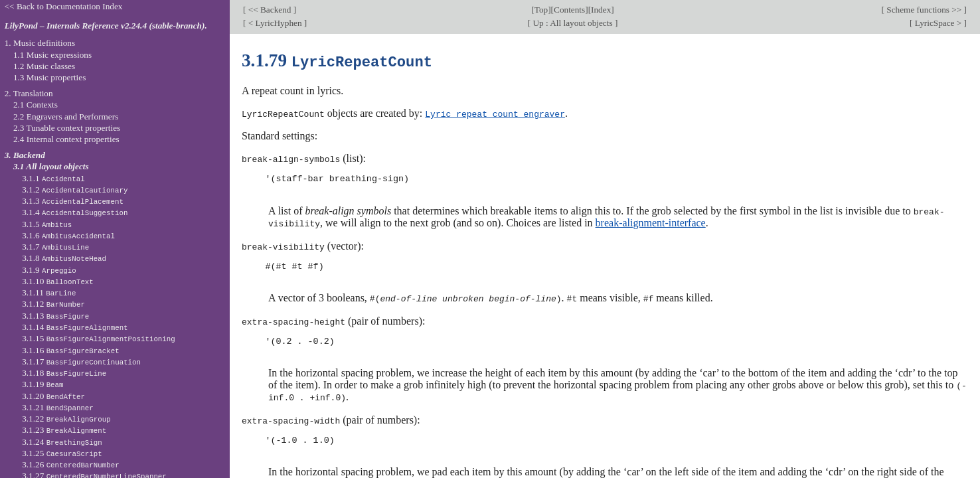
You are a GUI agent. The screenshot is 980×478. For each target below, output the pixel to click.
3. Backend (25, 155)
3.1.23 (64, 430)
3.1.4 (75, 212)
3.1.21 (58, 407)
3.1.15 (99, 338)
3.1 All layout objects (51, 166)
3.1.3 (73, 201)
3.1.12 (53, 304)
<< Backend (269, 10)
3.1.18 (64, 373)
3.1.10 (58, 281)
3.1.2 (75, 190)
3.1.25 (62, 453)
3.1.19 (42, 384)
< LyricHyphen (275, 23)
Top (541, 10)
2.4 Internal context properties (66, 139)
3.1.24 (62, 442)
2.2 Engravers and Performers (66, 117)
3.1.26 (70, 464)
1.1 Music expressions (52, 55)
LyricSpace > (938, 23)
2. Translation (29, 93)
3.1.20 (53, 396)
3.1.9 (49, 270)
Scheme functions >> (924, 10)
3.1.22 (66, 419)
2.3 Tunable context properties (67, 128)
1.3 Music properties (49, 77)
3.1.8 (64, 258)
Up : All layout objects (573, 23)
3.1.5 (47, 224)
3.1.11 (49, 292)
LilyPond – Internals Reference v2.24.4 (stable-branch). (106, 26)
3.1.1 (53, 178)
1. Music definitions (40, 43)
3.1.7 (55, 247)
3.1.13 (55, 316)
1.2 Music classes (44, 66)
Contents (569, 10)
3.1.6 (68, 235)
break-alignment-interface (651, 221)
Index (601, 10)
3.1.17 (81, 361)
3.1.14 (75, 327)
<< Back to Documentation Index (64, 6)
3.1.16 (70, 350)
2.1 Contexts (36, 105)
